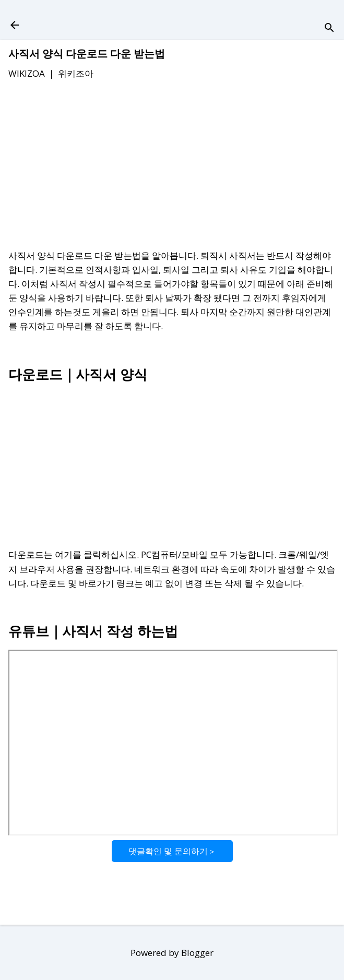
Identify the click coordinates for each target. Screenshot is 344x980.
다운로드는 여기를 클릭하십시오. (74, 554)
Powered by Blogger (172, 953)
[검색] (329, 28)
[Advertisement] (172, 166)
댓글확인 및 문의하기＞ (172, 851)
